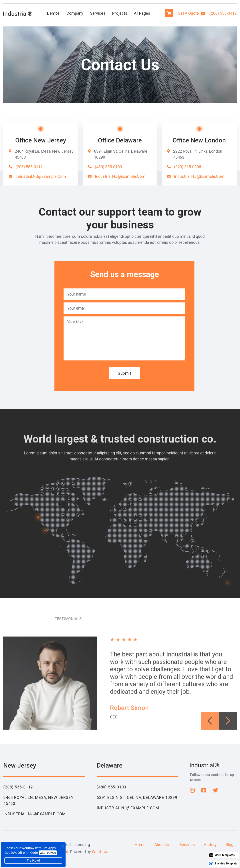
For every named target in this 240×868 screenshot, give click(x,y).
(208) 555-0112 (223, 13)
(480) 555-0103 (108, 167)
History (210, 845)
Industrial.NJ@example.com (41, 176)
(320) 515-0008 (188, 167)
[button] (53, 13)
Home (140, 845)
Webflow (100, 852)
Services (98, 13)
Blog (229, 845)
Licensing (81, 845)
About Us (162, 845)
